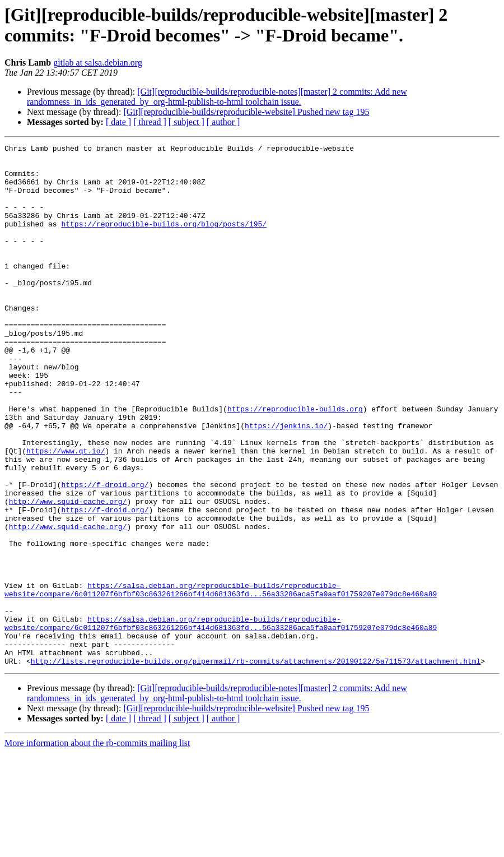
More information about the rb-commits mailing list (97, 847)
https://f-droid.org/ (105, 553)
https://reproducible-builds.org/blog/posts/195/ (164, 240)
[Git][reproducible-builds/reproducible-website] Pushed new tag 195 (246, 112)
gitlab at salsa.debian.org (98, 62)
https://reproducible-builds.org (295, 462)
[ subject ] (186, 122)
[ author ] (223, 122)
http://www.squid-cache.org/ (68, 573)
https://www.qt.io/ (66, 513)
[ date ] (118, 122)
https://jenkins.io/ (286, 483)
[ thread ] (150, 122)
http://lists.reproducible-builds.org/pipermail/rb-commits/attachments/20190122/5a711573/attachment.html (256, 765)
